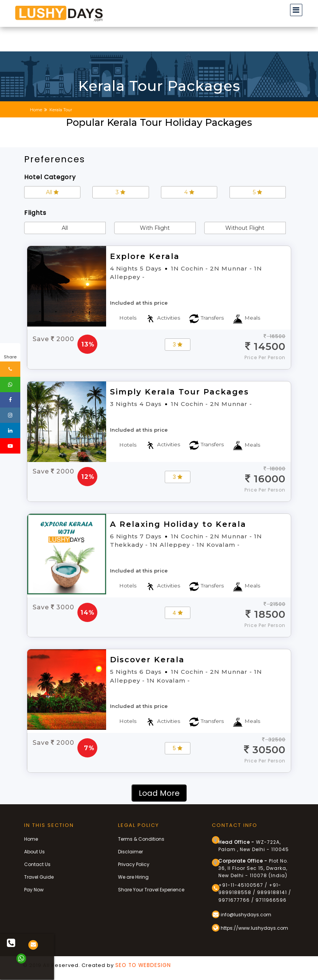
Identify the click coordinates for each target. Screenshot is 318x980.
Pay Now (34, 890)
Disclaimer (130, 852)
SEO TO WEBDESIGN (143, 965)
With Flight (155, 228)
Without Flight (245, 228)
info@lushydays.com (242, 914)
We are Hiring (133, 877)
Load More (159, 793)
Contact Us (37, 864)
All (52, 192)
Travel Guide (39, 877)
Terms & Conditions (141, 839)
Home (31, 839)
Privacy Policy (134, 864)
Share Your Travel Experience (151, 890)
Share (10, 357)
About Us (34, 852)
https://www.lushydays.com (250, 928)
